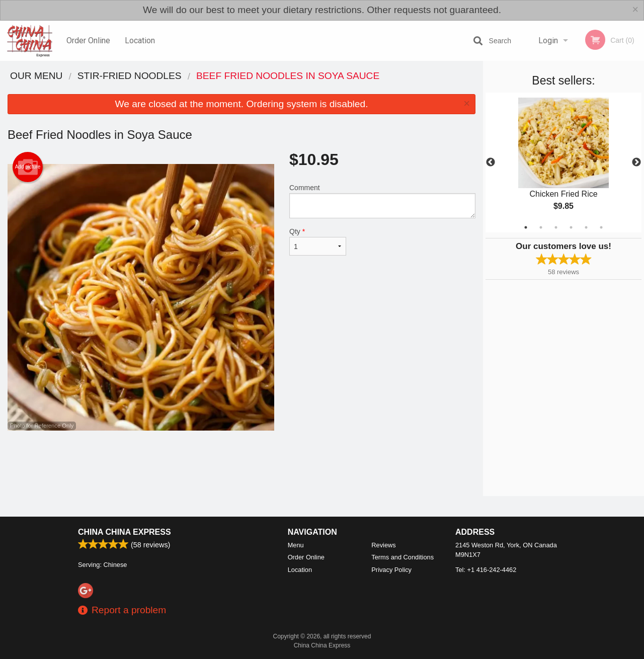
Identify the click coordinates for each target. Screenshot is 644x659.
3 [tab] (556, 227)
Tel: (486, 570)
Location (140, 40)
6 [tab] (601, 227)
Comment (382, 201)
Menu (296, 545)
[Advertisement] (242, 463)
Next (636, 162)
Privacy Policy (391, 570)
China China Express (125, 532)
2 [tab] (541, 227)
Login (548, 40)
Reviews (383, 545)
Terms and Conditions (403, 557)
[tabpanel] (563, 162)
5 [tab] (586, 227)
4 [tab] (571, 227)
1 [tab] (526, 227)
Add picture (28, 167)
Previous (491, 162)
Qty (318, 241)
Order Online (88, 40)
